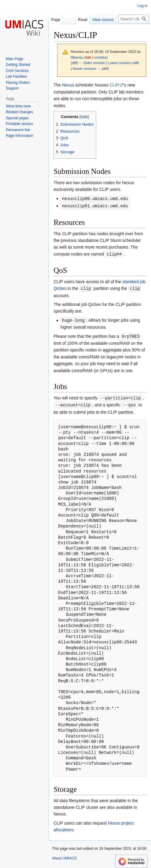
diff (74, 63)
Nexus (68, 85)
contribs (100, 57)
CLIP (114, 85)
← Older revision (92, 63)
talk (88, 57)
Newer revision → (87, 68)
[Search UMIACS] (133, 19)
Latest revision (120, 63)
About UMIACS (64, 856)
